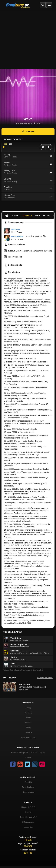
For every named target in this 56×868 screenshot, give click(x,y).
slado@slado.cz (15, 257)
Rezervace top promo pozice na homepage (28, 753)
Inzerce (28, 757)
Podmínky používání (28, 817)
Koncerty (28, 713)
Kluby (28, 727)
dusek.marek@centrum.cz (20, 251)
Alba (37, 216)
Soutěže (28, 732)
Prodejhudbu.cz (28, 787)
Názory (47, 216)
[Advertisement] (28, 40)
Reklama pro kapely (45, 678)
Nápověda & (28, 807)
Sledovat (28, 132)
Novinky (16, 216)
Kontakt (28, 812)
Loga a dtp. (28, 827)
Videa (28, 718)
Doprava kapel (28, 792)
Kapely (28, 708)
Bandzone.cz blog (28, 737)
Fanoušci (28, 723)
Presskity (28, 782)
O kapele (27, 216)
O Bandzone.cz (28, 822)
